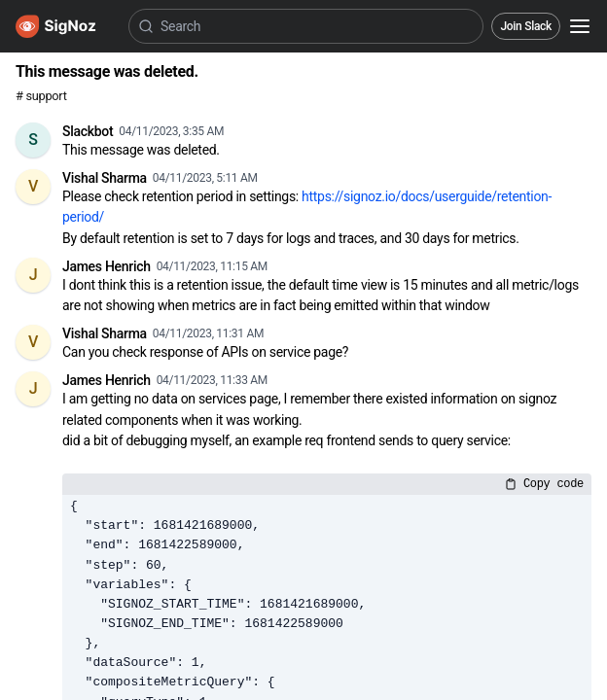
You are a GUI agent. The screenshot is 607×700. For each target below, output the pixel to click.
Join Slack (526, 26)
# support (41, 96)
